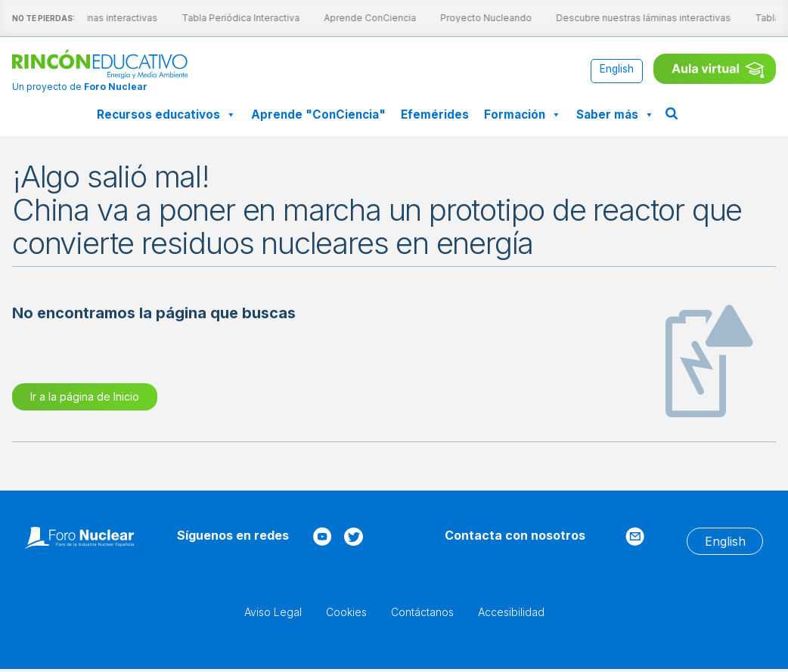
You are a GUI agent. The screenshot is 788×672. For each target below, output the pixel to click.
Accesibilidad (511, 612)
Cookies (346, 612)
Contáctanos (422, 612)
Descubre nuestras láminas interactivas (632, 18)
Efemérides (435, 115)
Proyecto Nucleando (475, 18)
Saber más (615, 115)
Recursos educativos (166, 115)
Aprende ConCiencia (358, 18)
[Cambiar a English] (617, 70)
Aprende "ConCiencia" (318, 115)
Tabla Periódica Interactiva (229, 18)
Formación (523, 115)
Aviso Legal (273, 612)
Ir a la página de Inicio (85, 396)
